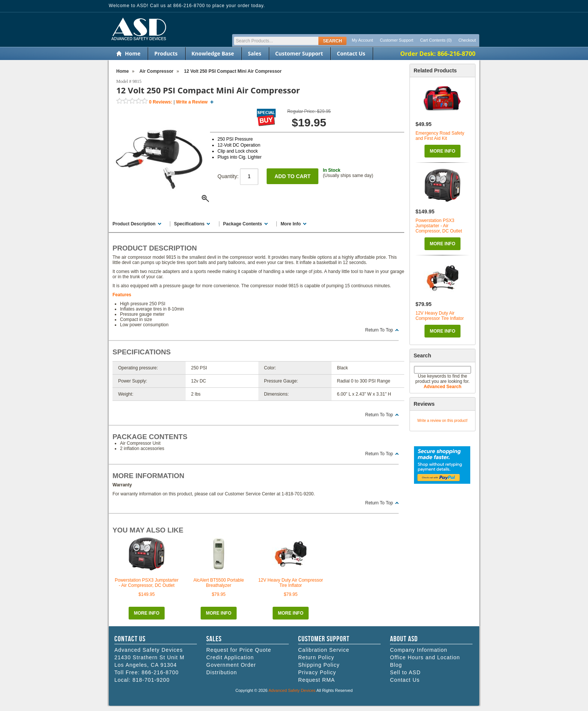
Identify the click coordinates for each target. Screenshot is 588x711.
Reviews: (160, 102)
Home (133, 53)
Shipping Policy (319, 665)
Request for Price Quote (239, 650)
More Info (442, 151)
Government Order (231, 665)
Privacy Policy (317, 672)
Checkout (467, 40)
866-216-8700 (160, 672)
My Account (362, 40)
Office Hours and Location (425, 657)
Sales (255, 53)
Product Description (134, 224)
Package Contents (243, 224)
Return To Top (379, 330)
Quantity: (238, 176)
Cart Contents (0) (436, 40)
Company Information (419, 650)
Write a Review (192, 102)
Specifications (189, 224)
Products (166, 53)
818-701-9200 (151, 680)
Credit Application (230, 657)
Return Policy (316, 657)
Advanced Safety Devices (292, 690)
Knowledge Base (213, 53)
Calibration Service (324, 650)
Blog (396, 665)
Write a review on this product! (442, 421)
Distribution (222, 672)
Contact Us (351, 53)
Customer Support (397, 40)
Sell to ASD (405, 672)
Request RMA (316, 680)
